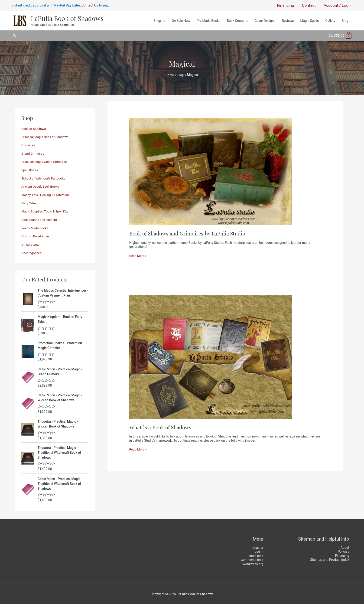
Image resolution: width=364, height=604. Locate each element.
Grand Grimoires (33, 152)
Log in (259, 550)
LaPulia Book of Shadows (67, 19)
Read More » (138, 254)
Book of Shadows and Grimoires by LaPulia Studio (188, 232)
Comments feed (252, 558)
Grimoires (28, 144)
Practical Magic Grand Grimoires (45, 160)
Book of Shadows (34, 127)
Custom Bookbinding (36, 234)
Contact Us (90, 6)
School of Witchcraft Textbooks (44, 176)
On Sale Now (31, 242)
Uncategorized (32, 251)
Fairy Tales (29, 201)
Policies (343, 550)
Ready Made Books (35, 226)
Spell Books (30, 168)
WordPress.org (253, 562)
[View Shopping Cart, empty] (340, 35)
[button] (15, 35)
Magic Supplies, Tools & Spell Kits (46, 209)
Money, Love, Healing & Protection (46, 193)
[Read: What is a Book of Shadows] (211, 356)
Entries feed (255, 554)
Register (257, 545)
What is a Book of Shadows (161, 426)
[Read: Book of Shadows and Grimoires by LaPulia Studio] (211, 170)
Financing (342, 554)
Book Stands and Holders (40, 218)
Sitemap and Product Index (330, 558)
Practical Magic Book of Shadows (46, 135)
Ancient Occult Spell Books (41, 185)
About (345, 545)
